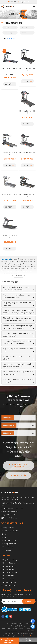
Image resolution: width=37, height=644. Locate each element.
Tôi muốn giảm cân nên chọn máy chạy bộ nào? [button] (18, 358)
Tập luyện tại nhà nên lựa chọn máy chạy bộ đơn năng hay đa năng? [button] (17, 319)
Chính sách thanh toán (9, 582)
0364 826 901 (15, 512)
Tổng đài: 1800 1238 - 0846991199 (19, 468)
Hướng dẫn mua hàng (9, 560)
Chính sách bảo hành (9, 569)
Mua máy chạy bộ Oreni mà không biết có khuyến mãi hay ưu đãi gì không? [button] (18, 312)
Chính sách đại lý (7, 547)
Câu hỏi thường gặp (8, 585)
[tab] (18, 289)
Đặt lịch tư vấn (19, 477)
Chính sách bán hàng (9, 566)
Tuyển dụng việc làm (9, 540)
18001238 (12, 2)
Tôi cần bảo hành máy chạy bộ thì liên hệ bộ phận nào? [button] (18, 373)
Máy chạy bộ (12, 39)
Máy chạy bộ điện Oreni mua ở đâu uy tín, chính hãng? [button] (18, 335)
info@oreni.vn (23, 2)
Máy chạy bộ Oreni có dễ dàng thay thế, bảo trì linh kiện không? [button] (17, 342)
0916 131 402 (12, 515)
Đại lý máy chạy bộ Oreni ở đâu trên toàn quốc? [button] (17, 304)
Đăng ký (28, 640)
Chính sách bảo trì (8, 576)
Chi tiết (10, 84)
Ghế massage (6, 550)
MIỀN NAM (8, 434)
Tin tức (4, 537)
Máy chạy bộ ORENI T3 (10, 69)
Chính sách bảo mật (8, 563)
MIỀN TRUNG (9, 426)
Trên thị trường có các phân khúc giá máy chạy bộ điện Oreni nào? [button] (18, 327)
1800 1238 (19, 508)
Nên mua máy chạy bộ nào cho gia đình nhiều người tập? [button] (17, 296)
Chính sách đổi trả (8, 579)
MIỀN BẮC (8, 418)
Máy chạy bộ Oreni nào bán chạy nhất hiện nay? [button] (18, 381)
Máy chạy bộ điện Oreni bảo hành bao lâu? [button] (18, 350)
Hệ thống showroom (9, 544)
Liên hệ (4, 534)
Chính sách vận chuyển (9, 573)
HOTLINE (9, 641)
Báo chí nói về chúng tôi (10, 531)
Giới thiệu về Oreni (8, 528)
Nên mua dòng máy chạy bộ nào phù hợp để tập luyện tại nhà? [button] (18, 365)
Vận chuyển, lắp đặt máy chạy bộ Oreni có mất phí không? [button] (16, 289)
